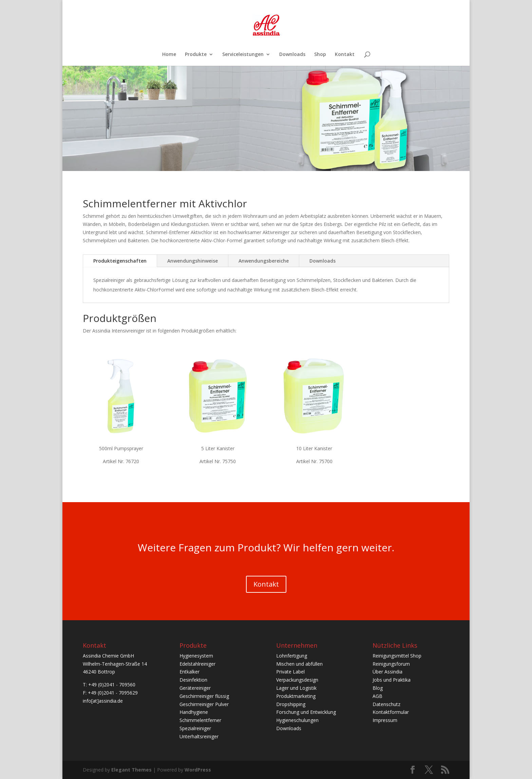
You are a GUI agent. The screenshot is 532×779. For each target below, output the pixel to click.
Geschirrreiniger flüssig (204, 696)
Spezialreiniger (195, 728)
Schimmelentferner (200, 720)
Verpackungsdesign (297, 680)
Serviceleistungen (243, 55)
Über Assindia (387, 672)
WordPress (198, 770)
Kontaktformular (391, 712)
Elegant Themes (131, 770)
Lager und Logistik (296, 688)
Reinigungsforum (391, 664)
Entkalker (189, 672)
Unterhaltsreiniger (199, 736)
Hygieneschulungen (297, 720)
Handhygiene (194, 712)
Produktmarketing (296, 696)
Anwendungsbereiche (264, 261)
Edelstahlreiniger (197, 664)
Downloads (292, 55)
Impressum (385, 720)
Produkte (196, 55)
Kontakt (345, 55)
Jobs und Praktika (392, 680)
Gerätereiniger (195, 688)
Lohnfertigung (292, 656)
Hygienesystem (196, 656)
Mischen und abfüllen (299, 664)
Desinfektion (193, 680)
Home (169, 55)
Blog (378, 688)
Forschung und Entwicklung (306, 712)
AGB (377, 696)
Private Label (290, 672)
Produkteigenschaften (120, 261)
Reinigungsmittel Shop (397, 656)
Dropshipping (291, 704)
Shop (320, 55)
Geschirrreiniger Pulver (204, 704)
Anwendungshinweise (193, 261)
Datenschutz (386, 704)
